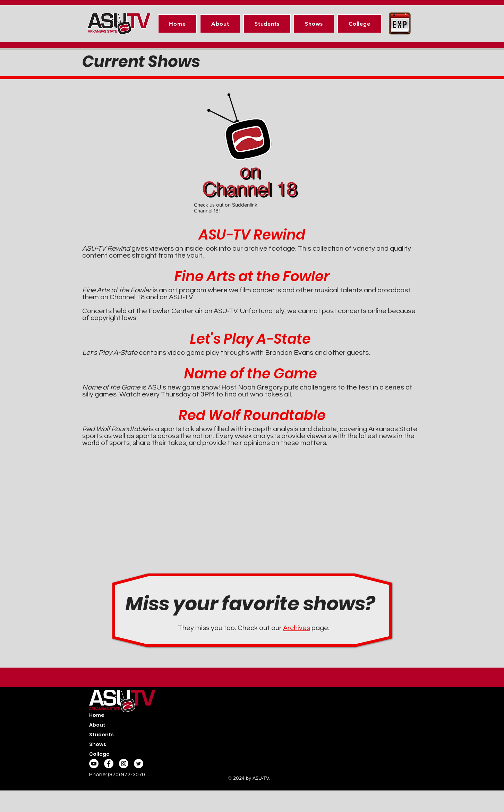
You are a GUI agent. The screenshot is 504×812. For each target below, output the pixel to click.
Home (97, 715)
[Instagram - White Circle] (124, 764)
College (99, 754)
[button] (267, 24)
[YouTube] (94, 764)
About (97, 725)
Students (101, 735)
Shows (98, 744)
